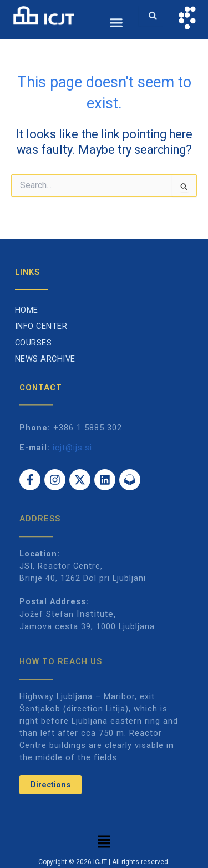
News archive (45, 359)
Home (27, 310)
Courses (34, 343)
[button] (116, 23)
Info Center (41, 326)
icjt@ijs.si (72, 448)
